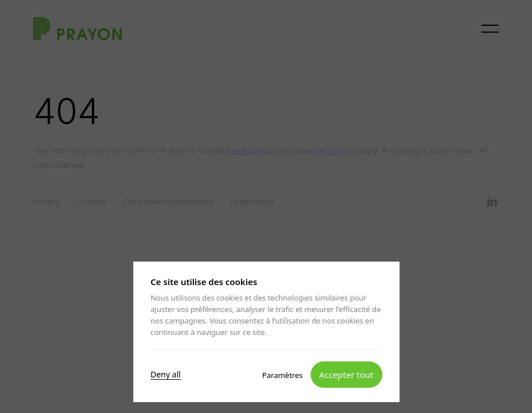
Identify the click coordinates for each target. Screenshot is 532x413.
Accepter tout (346, 374)
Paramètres (282, 375)
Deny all (166, 374)
